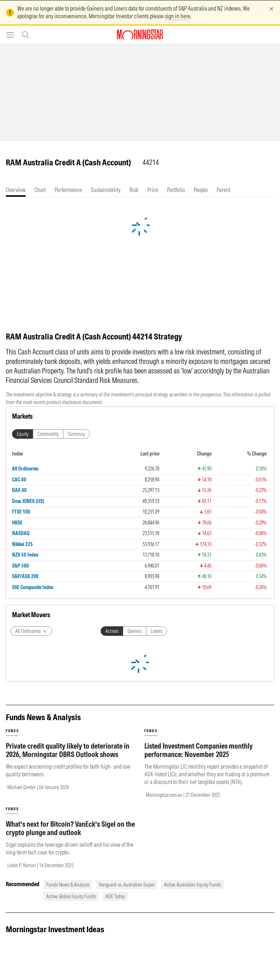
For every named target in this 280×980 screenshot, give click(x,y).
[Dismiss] (271, 9)
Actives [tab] (112, 631)
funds (12, 731)
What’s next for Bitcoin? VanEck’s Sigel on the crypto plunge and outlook (70, 828)
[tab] (16, 190)
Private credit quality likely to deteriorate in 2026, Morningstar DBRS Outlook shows (68, 750)
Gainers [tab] (135, 631)
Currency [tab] (76, 434)
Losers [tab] (156, 631)
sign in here (178, 16)
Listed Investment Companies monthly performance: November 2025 (199, 750)
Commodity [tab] (48, 434)
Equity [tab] (23, 434)
